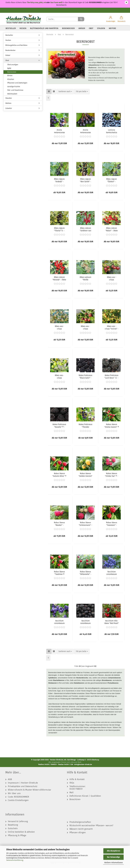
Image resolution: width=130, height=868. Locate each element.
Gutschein (13, 832)
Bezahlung (13, 829)
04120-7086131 (76, 793)
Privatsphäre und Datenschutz (23, 790)
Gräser (82, 28)
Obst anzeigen (13, 68)
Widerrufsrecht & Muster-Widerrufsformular (30, 794)
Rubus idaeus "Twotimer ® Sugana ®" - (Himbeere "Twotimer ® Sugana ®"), (59, 576)
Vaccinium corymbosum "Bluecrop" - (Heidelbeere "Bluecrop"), (112, 576)
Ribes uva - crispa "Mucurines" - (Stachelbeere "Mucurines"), (59, 380)
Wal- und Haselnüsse (15, 94)
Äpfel (9, 72)
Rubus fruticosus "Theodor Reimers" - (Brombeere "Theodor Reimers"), (86, 429)
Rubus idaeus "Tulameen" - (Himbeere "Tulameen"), (112, 527)
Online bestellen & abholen (21, 836)
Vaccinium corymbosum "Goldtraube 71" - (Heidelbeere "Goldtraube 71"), (59, 626)
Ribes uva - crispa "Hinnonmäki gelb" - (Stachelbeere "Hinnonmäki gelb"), (59, 331)
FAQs (72, 787)
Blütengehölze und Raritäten (44, 28)
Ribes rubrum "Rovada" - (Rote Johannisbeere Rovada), (59, 282)
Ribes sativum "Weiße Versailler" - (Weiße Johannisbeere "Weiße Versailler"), (85, 282)
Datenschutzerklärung (15, 860)
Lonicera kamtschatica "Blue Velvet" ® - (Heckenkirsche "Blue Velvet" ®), (112, 135)
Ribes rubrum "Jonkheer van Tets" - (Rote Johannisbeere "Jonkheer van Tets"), (85, 233)
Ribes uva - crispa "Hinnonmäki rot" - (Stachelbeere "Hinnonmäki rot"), (86, 331)
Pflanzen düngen (78, 836)
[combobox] (65, 95)
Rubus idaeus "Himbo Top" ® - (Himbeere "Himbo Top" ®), (112, 478)
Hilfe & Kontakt (77, 783)
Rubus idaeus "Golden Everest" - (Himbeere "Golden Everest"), (85, 478)
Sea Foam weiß (56, 2)
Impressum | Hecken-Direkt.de (23, 787)
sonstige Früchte (14, 90)
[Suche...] (81, 19)
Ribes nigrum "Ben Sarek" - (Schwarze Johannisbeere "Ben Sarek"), (85, 184)
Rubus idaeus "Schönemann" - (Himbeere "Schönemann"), (86, 527)
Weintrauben (12, 97)
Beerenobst (12, 76)
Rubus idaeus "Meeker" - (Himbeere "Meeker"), (59, 527)
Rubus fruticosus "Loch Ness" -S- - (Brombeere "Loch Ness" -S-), (112, 380)
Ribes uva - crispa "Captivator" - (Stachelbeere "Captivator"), (112, 282)
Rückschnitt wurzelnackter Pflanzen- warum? (91, 829)
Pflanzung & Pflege (17, 839)
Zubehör (9, 112)
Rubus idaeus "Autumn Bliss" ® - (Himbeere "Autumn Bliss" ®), (59, 478)
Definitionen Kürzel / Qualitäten (85, 800)
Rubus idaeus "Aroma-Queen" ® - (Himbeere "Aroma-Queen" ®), (112, 429)
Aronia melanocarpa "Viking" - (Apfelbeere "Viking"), (85, 135)
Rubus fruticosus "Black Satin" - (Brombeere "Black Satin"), (86, 380)
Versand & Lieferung (18, 825)
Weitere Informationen (114, 863)
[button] (111, 19)
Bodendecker (68, 28)
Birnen (10, 79)
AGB (10, 783)
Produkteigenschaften (80, 826)
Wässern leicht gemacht (81, 833)
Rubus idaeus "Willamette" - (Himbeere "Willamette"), (85, 576)
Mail (71, 796)
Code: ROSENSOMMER (18, 801)
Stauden (101, 28)
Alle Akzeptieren (113, 851)
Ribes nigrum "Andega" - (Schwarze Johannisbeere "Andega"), (59, 184)
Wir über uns (14, 797)
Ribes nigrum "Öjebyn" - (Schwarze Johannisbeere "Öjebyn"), (112, 184)
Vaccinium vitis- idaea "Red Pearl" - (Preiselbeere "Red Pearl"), (112, 626)
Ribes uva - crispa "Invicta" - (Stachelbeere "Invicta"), (112, 331)
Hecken (23, 28)
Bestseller (11, 28)
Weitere (112, 28)
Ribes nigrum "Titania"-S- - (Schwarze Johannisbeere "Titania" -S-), (59, 233)
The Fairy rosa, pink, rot (37, 2)
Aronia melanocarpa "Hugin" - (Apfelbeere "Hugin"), (59, 135)
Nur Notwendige (113, 857)
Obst (91, 28)
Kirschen (11, 83)
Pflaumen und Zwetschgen (17, 86)
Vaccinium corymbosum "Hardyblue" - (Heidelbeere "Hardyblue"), (85, 626)
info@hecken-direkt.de (83, 768)
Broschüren (75, 803)
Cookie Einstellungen (18, 804)
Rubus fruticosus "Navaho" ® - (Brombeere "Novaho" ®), (59, 429)
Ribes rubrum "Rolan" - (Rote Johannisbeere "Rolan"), (112, 233)
